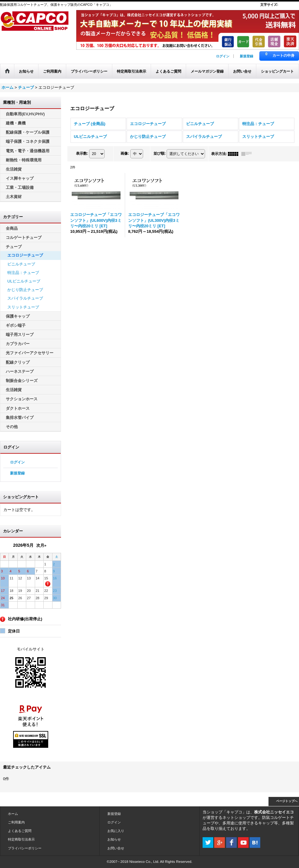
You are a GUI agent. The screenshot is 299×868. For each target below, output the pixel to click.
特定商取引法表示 (21, 839)
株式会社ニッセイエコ (274, 812)
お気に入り (116, 831)
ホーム (13, 814)
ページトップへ (287, 801)
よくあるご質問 (20, 831)
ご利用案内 (16, 822)
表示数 (82, 153)
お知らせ (114, 839)
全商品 (12, 228)
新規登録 (247, 56)
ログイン (223, 56)
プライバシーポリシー (25, 848)
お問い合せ (116, 848)
